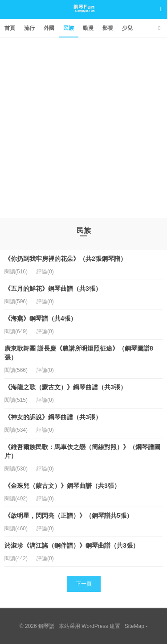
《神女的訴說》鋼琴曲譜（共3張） (53, 417)
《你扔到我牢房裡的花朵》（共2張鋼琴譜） (65, 259)
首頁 (10, 28)
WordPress (95, 626)
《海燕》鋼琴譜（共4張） (41, 318)
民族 (69, 28)
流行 (29, 28)
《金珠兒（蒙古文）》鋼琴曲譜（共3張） (62, 486)
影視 (108, 28)
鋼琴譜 (83, 17)
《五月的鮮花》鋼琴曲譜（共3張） (53, 289)
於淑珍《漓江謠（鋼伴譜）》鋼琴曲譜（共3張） (72, 545)
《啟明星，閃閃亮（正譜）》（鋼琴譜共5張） (69, 516)
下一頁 (84, 584)
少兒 (127, 28)
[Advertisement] (83, 126)
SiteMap (134, 626)
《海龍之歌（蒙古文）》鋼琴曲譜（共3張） (65, 387)
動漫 (88, 28)
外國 (49, 28)
